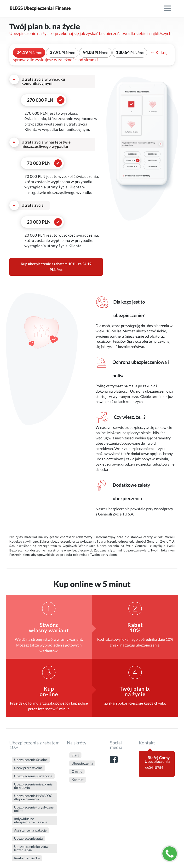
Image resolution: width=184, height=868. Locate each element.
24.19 (29, 52)
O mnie (77, 771)
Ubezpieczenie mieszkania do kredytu (33, 786)
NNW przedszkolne (28, 768)
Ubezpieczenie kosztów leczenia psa (31, 848)
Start (75, 755)
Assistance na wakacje (30, 830)
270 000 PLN (40, 100)
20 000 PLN (39, 222)
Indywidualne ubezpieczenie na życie (31, 820)
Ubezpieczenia (82, 763)
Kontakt (78, 780)
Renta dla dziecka (27, 858)
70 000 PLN (39, 163)
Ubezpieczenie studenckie (33, 776)
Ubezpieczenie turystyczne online (34, 809)
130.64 (130, 52)
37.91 (62, 52)
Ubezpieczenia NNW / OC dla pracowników (33, 797)
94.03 (95, 52)
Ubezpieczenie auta (28, 838)
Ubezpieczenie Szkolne (31, 760)
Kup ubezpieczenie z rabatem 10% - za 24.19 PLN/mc (56, 267)
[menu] (167, 8)
